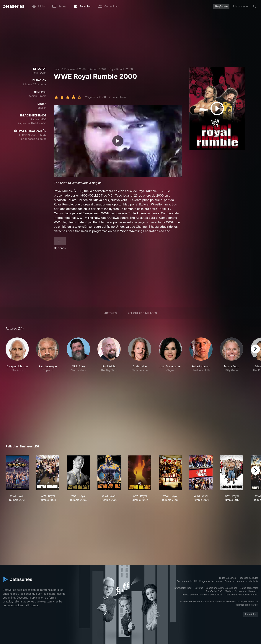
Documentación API (187, 581)
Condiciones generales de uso (221, 588)
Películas (70, 69)
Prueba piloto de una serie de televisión (202, 595)
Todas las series (227, 578)
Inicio (57, 69)
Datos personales (249, 588)
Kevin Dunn (39, 73)
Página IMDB (39, 119)
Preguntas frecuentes (211, 581)
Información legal (183, 588)
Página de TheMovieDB (32, 123)
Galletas (199, 588)
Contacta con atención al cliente (241, 581)
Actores (111, 313)
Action (94, 69)
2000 (82, 69)
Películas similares (142, 313)
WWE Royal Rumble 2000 (117, 69)
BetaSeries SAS (214, 591)
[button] (17, 357)
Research (253, 591)
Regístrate (221, 6)
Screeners (241, 591)
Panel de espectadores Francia (242, 595)
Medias (229, 591)
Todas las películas (248, 578)
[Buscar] (255, 6)
